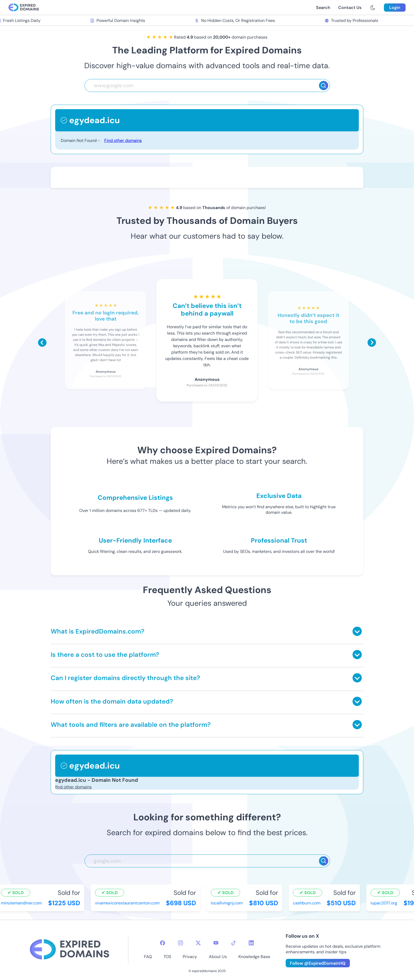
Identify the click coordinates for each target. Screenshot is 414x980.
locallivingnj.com (227, 903)
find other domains (73, 787)
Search (323, 8)
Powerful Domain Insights (118, 20)
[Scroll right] (372, 343)
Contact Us (350, 8)
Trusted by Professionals (352, 20)
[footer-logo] (69, 950)
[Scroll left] (42, 343)
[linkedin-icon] (251, 943)
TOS (167, 957)
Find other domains (123, 140)
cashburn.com (307, 903)
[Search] (324, 85)
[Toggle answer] (357, 631)
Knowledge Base (254, 957)
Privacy (190, 957)
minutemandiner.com (22, 903)
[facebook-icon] (163, 943)
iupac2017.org (385, 903)
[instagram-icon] (180, 943)
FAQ (148, 957)
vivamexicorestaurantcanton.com (128, 903)
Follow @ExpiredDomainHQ (318, 963)
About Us (218, 957)
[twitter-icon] (198, 943)
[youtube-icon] (216, 943)
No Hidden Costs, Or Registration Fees (236, 20)
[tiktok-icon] (234, 943)
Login (395, 8)
